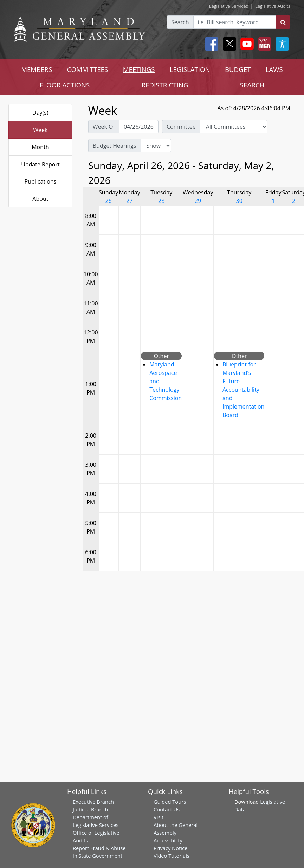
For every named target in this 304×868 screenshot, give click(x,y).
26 (108, 201)
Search (180, 22)
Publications (41, 181)
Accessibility (168, 840)
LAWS (274, 69)
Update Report (40, 164)
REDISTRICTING (165, 85)
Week (40, 130)
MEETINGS (139, 69)
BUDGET (238, 69)
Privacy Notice (170, 848)
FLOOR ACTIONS (65, 85)
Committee (181, 127)
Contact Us (167, 809)
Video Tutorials (172, 856)
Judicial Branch (90, 809)
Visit (159, 817)
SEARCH (252, 85)
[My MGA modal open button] (263, 44)
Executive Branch (93, 802)
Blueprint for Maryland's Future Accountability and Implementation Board (243, 390)
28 (161, 201)
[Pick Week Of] (139, 127)
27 (129, 201)
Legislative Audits (273, 6)
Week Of (104, 127)
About (40, 199)
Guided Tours (170, 802)
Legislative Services (229, 6)
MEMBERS (37, 69)
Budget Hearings (115, 146)
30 (239, 201)
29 (198, 201)
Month (40, 147)
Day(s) (40, 113)
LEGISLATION (190, 69)
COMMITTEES (88, 69)
